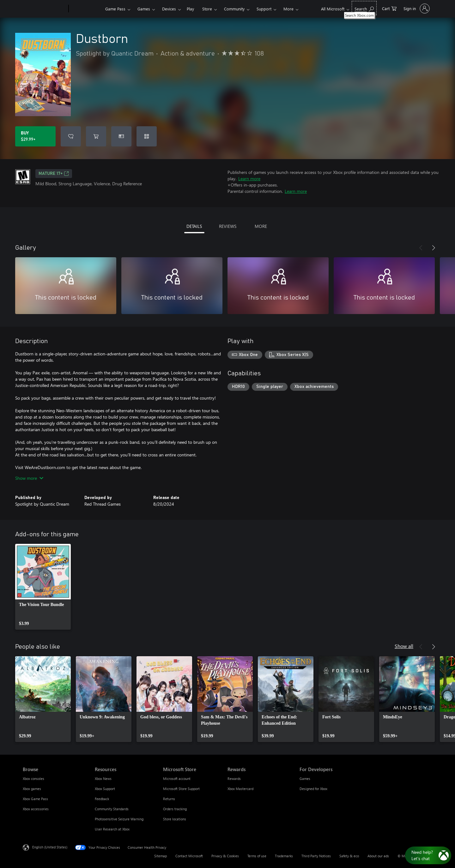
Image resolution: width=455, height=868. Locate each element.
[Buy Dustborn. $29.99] (35, 136)
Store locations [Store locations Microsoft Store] (175, 819)
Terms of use (257, 856)
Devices (169, 9)
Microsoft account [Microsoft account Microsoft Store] (177, 779)
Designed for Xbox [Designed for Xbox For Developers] (313, 789)
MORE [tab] (261, 226)
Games (144, 9)
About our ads (378, 856)
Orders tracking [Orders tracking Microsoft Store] (175, 809)
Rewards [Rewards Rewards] (234, 779)
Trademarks (284, 856)
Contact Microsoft (189, 856)
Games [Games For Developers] (305, 779)
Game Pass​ (115, 9)
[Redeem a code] (147, 136)
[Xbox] (86, 9)
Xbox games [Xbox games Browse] (32, 789)
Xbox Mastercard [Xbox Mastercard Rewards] (240, 789)
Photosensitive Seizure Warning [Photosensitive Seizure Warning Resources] (119, 819)
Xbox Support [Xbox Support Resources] (105, 789)
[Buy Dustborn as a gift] (121, 136)
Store (207, 9)
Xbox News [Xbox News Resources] (103, 779)
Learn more (249, 178)
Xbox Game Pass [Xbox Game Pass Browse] (35, 799)
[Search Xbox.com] (364, 8)
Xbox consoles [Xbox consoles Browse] (33, 779)
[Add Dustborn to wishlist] (71, 136)
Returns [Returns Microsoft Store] (169, 799)
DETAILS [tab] (194, 226)
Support (264, 9)
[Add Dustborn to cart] (96, 136)
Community (234, 9)
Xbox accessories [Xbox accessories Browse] (36, 809)
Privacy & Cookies (225, 856)
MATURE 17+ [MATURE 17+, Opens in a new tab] (54, 174)
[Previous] (421, 248)
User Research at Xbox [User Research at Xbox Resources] (112, 829)
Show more (29, 478)
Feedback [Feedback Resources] (102, 799)
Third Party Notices (316, 856)
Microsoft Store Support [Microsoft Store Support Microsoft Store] (181, 789)
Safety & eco (349, 856)
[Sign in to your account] (416, 9)
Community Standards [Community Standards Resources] (112, 809)
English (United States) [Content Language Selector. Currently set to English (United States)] (50, 847)
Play (190, 9)
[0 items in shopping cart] (389, 8)
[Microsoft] (44, 9)
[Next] (434, 248)
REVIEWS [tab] (228, 226)
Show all (404, 646)
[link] (43, 587)
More (288, 9)
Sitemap (161, 856)
